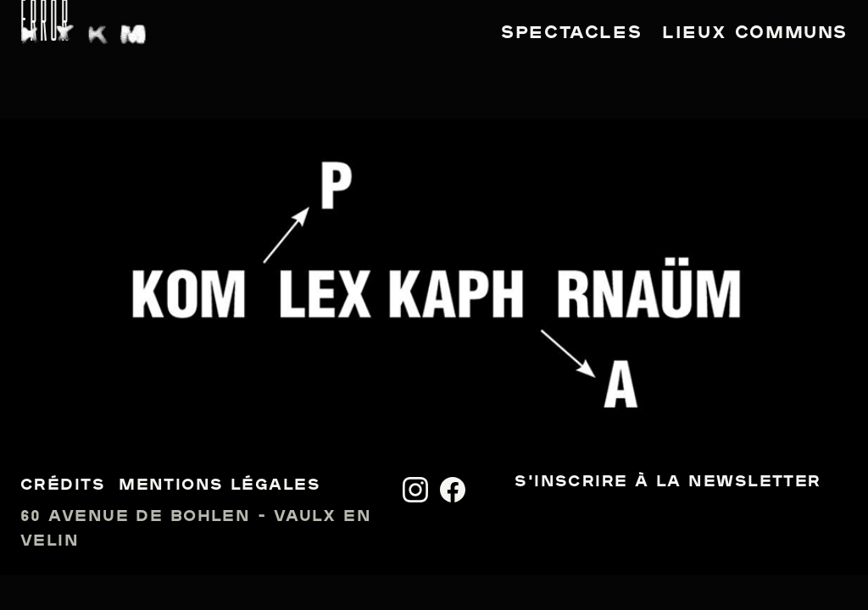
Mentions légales (220, 486)
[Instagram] (415, 490)
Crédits (63, 486)
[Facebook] (453, 490)
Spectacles (571, 34)
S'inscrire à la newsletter (668, 482)
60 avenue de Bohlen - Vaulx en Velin (196, 530)
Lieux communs (755, 34)
